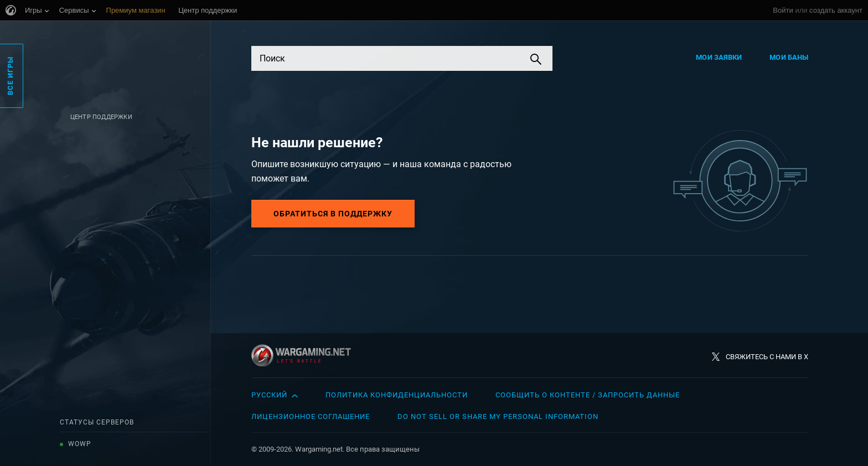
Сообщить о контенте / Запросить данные (588, 395)
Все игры (10, 76)
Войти (783, 10)
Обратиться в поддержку (333, 214)
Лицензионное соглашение (311, 416)
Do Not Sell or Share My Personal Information (498, 416)
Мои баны (789, 57)
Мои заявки (719, 57)
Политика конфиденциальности (397, 395)
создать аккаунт (836, 10)
